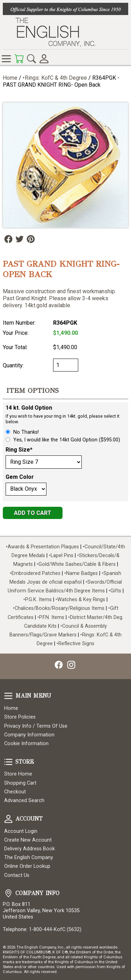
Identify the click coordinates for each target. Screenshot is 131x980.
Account (8, 819)
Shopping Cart (20, 783)
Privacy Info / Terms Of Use (36, 726)
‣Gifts (116, 591)
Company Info (8, 893)
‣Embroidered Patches (36, 573)
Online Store (6, 59)
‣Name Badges (81, 573)
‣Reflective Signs (75, 644)
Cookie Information (26, 744)
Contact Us (17, 875)
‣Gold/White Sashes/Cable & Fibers (76, 564)
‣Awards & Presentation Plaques (42, 547)
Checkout (15, 792)
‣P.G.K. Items (38, 600)
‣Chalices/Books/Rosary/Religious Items (59, 608)
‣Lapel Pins (62, 556)
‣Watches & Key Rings (80, 600)
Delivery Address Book (30, 849)
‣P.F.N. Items (51, 617)
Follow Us (8, 239)
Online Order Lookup (27, 866)
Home (10, 78)
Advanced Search (24, 801)
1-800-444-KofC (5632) (55, 929)
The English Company (29, 857)
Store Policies (20, 717)
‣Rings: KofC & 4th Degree (56, 78)
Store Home (18, 774)
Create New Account (28, 840)
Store (8, 762)
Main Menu (8, 696)
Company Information (29, 735)
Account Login (21, 831)
